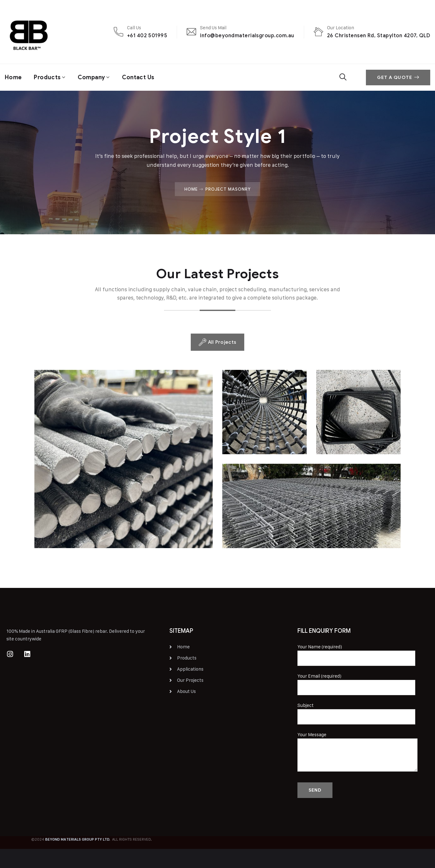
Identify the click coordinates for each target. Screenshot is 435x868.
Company (91, 77)
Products (47, 77)
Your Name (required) (356, 655)
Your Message (357, 753)
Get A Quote (398, 78)
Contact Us (138, 77)
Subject (356, 713)
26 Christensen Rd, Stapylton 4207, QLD (379, 35)
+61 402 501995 (147, 35)
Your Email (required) (356, 684)
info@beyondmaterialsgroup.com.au (247, 35)
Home (13, 77)
